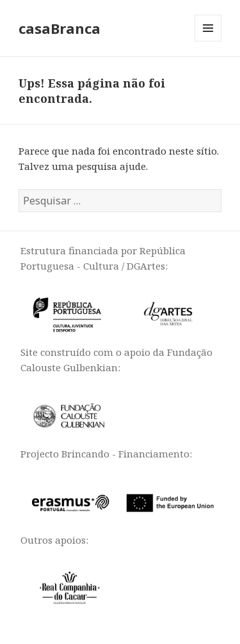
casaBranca (60, 28)
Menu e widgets (208, 41)
